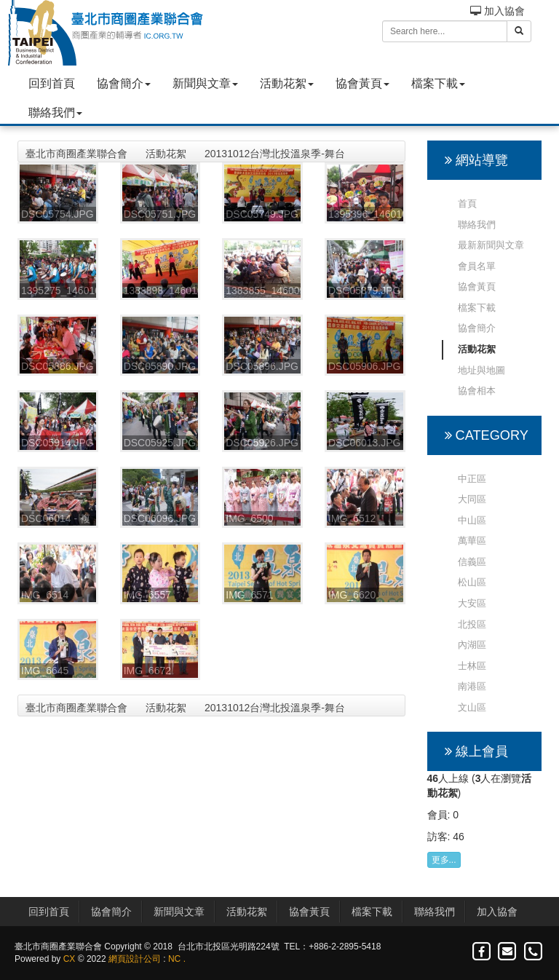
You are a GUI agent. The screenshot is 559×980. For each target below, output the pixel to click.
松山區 (472, 582)
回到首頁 (52, 83)
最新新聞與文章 (491, 245)
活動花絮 (287, 83)
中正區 (472, 479)
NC (174, 959)
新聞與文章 (205, 83)
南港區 (472, 686)
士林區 (472, 666)
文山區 (472, 707)
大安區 (472, 603)
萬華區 (472, 541)
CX (70, 959)
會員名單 (477, 266)
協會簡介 (124, 83)
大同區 (472, 499)
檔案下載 (438, 83)
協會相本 (477, 391)
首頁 (467, 203)
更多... (444, 860)
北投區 (472, 624)
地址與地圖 (481, 370)
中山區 (472, 520)
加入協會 (497, 11)
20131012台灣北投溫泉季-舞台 (275, 154)
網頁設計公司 (135, 959)
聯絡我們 (55, 112)
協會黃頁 (362, 83)
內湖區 (472, 645)
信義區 (472, 562)
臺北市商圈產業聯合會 (76, 154)
